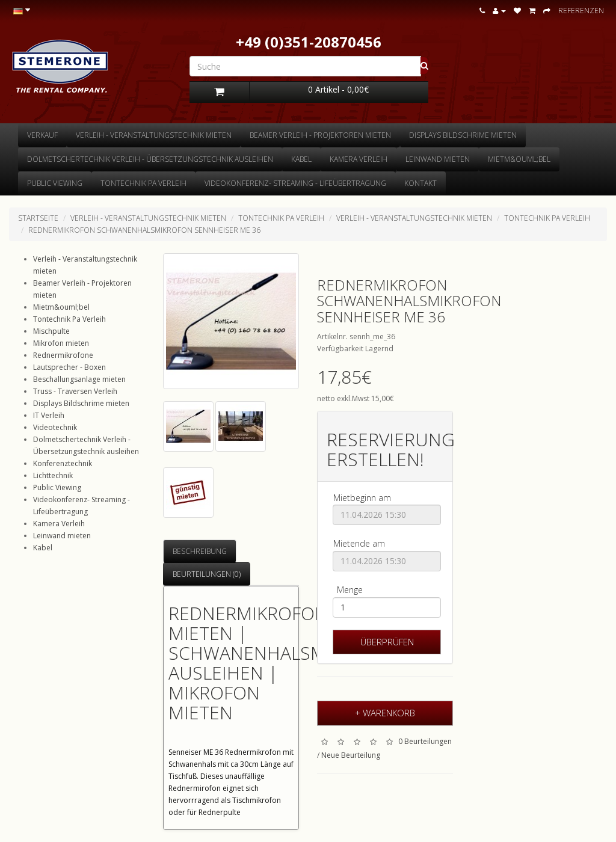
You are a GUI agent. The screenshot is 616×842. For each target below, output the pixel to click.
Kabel (301, 159)
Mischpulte (51, 331)
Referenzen (581, 11)
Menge (350, 590)
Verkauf (42, 135)
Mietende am (359, 543)
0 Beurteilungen (425, 742)
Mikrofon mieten (61, 343)
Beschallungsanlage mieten (79, 379)
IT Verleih (49, 415)
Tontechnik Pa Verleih (143, 183)
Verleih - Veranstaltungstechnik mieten (154, 135)
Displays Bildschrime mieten (463, 135)
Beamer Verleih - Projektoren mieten (320, 135)
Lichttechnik (53, 475)
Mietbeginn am (362, 498)
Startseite (38, 218)
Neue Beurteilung (351, 755)
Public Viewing (55, 183)
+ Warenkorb (385, 713)
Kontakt (420, 183)
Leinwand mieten (438, 159)
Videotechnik (55, 427)
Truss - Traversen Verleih (75, 391)
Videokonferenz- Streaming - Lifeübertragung (295, 183)
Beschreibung (200, 551)
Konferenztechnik (63, 463)
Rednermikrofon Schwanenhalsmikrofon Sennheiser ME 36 (144, 230)
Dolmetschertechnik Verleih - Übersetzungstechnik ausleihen (150, 159)
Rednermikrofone (63, 355)
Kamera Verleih (359, 159)
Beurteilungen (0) (207, 574)
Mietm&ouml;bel (519, 159)
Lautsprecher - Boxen (69, 367)
